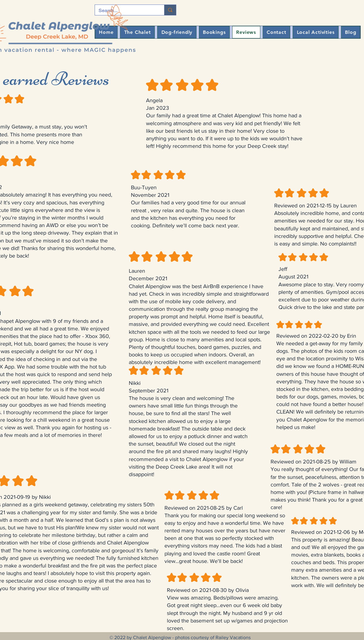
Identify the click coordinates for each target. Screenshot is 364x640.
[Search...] (170, 10)
